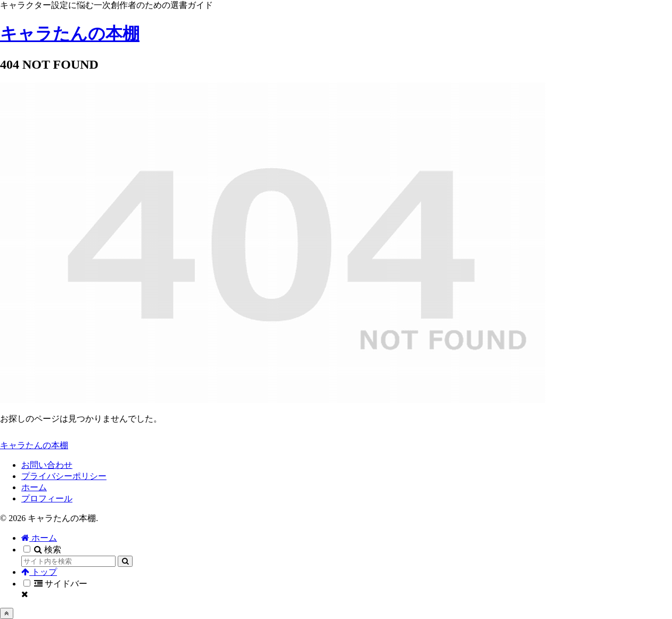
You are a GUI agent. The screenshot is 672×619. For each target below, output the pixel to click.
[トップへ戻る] (7, 613)
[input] (68, 561)
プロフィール (47, 498)
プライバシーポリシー (64, 476)
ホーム (34, 487)
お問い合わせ (47, 465)
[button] (125, 561)
